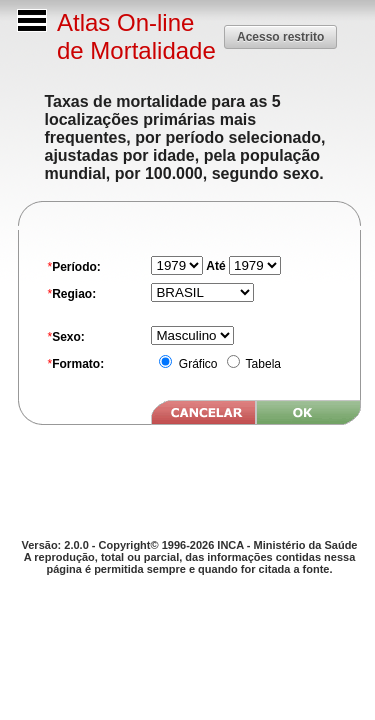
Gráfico (196, 364)
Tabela (262, 364)
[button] (280, 36)
